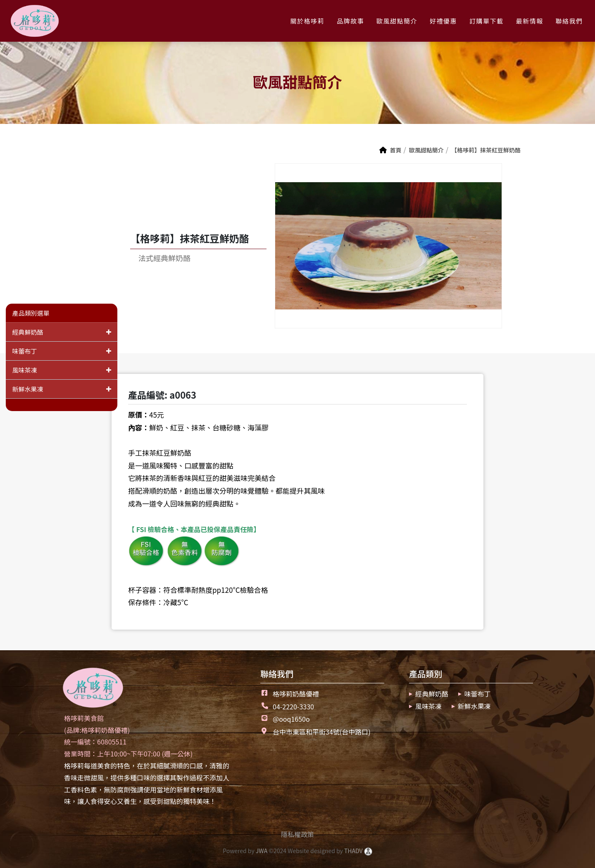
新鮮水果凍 (65, 389)
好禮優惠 (443, 21)
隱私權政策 (297, 834)
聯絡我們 (569, 21)
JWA (261, 851)
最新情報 (530, 21)
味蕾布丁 (65, 351)
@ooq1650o (291, 719)
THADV (353, 851)
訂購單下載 (487, 21)
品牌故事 (350, 21)
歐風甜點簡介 (397, 21)
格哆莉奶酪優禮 (296, 694)
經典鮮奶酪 (65, 332)
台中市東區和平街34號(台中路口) (322, 732)
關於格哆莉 (307, 21)
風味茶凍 (65, 370)
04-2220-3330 (293, 706)
